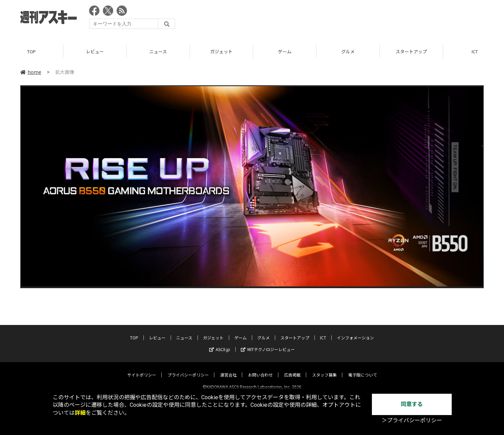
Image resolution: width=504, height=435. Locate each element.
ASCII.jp (220, 343)
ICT (323, 332)
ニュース (158, 51)
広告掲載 (292, 369)
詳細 (80, 413)
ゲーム (285, 51)
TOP (31, 51)
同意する (412, 404)
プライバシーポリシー (188, 369)
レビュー (95, 51)
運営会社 (228, 369)
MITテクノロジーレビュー (268, 343)
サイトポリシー (142, 369)
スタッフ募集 (324, 369)
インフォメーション (355, 332)
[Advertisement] (358, 19)
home (31, 72)
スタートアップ (411, 51)
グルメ (348, 51)
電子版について (363, 369)
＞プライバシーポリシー (412, 420)
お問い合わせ (260, 369)
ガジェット (221, 51)
